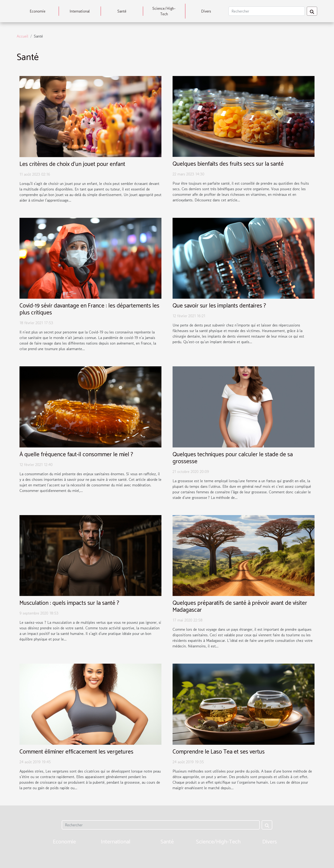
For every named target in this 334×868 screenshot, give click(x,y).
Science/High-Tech (164, 11)
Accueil (22, 36)
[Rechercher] (267, 11)
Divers (206, 11)
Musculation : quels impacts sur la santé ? (69, 603)
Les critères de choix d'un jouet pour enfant (72, 164)
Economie (38, 11)
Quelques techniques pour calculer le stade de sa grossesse (233, 458)
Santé (122, 11)
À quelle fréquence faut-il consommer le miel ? (76, 455)
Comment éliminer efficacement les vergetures (76, 752)
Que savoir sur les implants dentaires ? (219, 306)
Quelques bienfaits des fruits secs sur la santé (228, 164)
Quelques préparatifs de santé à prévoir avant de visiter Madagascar (240, 607)
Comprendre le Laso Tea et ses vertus (219, 752)
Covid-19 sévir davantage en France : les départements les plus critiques (89, 309)
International (80, 11)
